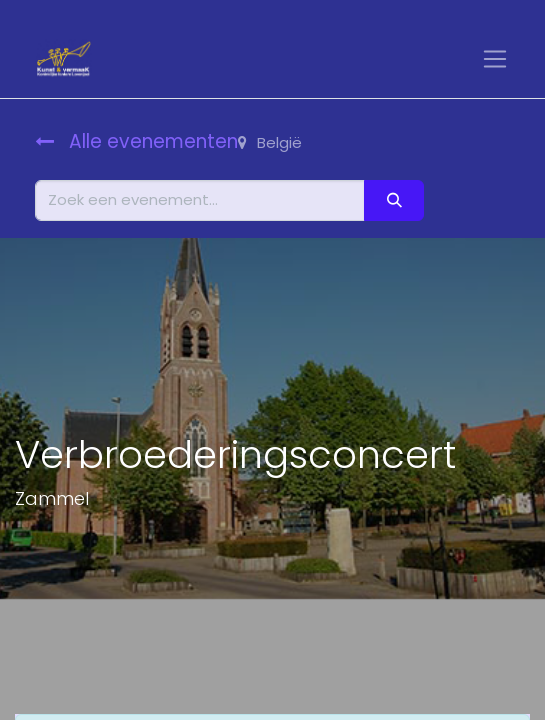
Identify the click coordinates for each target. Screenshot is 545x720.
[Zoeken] (394, 200)
